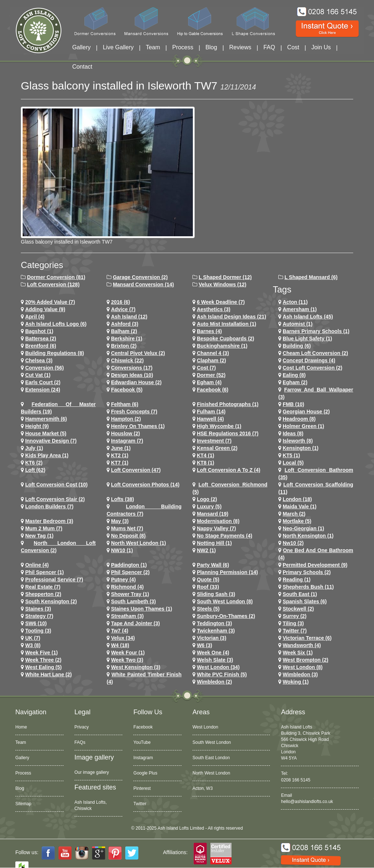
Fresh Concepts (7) (134, 412)
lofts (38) (123, 499)
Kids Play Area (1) (47, 455)
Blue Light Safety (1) (307, 339)
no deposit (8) (128, 536)
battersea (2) (41, 339)
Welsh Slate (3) (215, 660)
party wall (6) (213, 565)
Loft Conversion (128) (53, 284)
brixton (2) (124, 346)
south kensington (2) (51, 601)
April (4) (35, 317)
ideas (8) (293, 433)
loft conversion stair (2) (55, 499)
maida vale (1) (300, 506)
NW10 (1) (122, 550)
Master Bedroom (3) (49, 521)
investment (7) (214, 441)
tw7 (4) (120, 631)
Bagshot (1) (39, 331)
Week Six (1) (298, 653)
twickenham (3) (216, 631)
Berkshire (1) (127, 339)
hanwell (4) (210, 419)
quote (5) (208, 580)
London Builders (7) (49, 506)
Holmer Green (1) (304, 426)
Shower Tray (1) (130, 594)
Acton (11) (295, 302)
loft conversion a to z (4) (229, 470)
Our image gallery (92, 772)
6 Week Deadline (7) (221, 302)
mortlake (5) (297, 521)
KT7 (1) (120, 463)
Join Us (321, 47)
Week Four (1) (128, 653)
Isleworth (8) (298, 441)
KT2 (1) (120, 455)
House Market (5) (46, 433)
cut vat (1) (38, 375)
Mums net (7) (127, 528)
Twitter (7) (295, 631)
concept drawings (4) (309, 360)
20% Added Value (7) (50, 302)
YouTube (142, 742)
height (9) (37, 426)
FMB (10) (293, 404)
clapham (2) (211, 360)
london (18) (297, 499)
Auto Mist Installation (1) (227, 324)
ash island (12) (129, 317)
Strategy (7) (39, 616)
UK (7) (33, 638)
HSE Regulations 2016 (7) (228, 433)
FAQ (269, 47)
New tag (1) (39, 536)
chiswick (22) (127, 360)
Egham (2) (295, 382)
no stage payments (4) (225, 536)
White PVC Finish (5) (222, 674)
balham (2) (124, 331)
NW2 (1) (206, 550)
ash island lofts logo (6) (56, 324)
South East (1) (300, 594)
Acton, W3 (203, 788)
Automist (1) (298, 324)
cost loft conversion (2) (312, 368)
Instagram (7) (127, 441)
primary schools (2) (307, 572)
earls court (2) (43, 382)
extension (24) (43, 390)
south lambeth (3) (133, 601)
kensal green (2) (217, 448)
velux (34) (123, 638)
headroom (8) (299, 419)
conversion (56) (45, 368)
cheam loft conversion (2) (315, 353)
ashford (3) (125, 324)
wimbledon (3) (300, 674)
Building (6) (297, 346)
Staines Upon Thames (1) (142, 609)
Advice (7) (123, 309)
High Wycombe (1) (219, 426)
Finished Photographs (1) (228, 404)
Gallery (82, 47)
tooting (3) (38, 631)
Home (21, 727)
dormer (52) (211, 375)
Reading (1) (297, 580)
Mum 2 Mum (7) (44, 528)
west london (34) (218, 667)
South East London (211, 758)
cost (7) (206, 368)
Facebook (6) (213, 390)
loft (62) (35, 470)
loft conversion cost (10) (56, 485)
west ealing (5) (43, 667)
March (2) (294, 514)
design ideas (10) (132, 375)
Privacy (82, 727)
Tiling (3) (293, 623)
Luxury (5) (209, 506)
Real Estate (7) (43, 587)
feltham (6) (125, 404)
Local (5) (293, 463)
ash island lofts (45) (308, 317)
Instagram (143, 758)
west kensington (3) (136, 667)
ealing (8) (294, 375)
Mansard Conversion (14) (143, 284)
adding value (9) (45, 309)
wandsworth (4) (302, 645)
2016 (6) (121, 302)
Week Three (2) (43, 660)
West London (205, 727)
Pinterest (142, 788)
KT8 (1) (205, 463)
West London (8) (303, 667)
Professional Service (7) (54, 580)
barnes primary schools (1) (316, 331)
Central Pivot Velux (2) (138, 353)
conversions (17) (132, 368)
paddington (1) (129, 565)
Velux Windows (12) (223, 284)
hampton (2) (126, 419)
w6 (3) (205, 645)
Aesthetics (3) (214, 309)
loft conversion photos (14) (145, 485)
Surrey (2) (295, 616)
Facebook (143, 727)
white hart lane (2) (49, 674)
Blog (211, 47)
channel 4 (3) (213, 353)
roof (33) (208, 587)
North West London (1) (139, 543)
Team (153, 47)
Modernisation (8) (218, 521)
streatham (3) (127, 616)
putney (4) (123, 580)
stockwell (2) (298, 609)
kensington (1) (301, 448)
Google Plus (145, 773)
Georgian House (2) (306, 412)
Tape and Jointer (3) (136, 623)
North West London (211, 773)
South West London (212, 742)
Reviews (240, 47)
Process (183, 47)
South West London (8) (225, 601)
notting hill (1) (214, 543)
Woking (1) (296, 682)
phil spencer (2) (130, 572)
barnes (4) (209, 331)
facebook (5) (127, 390)
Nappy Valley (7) (216, 528)
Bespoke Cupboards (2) (226, 339)
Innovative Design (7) (51, 441)
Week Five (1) (41, 653)
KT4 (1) (205, 455)
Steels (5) (208, 609)
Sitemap (23, 804)
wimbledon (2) (214, 682)
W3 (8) (33, 645)
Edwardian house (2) (136, 382)
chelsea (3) (39, 360)
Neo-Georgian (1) (304, 528)
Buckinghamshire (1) (222, 346)
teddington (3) (214, 623)
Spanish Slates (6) (305, 601)
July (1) (34, 448)
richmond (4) (127, 587)
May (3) (120, 521)
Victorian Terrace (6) (307, 638)
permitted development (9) (315, 565)
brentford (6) (41, 346)
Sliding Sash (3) (216, 594)
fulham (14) (211, 412)
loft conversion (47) (136, 470)
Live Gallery (118, 47)
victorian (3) (212, 638)
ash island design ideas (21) (232, 317)
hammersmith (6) (46, 419)
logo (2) (207, 499)
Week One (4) (213, 653)
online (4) (37, 565)
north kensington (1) (308, 536)
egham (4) (209, 382)
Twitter (140, 804)
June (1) (121, 448)
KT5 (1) (291, 455)
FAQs (80, 742)
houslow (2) (125, 433)
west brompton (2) (306, 660)
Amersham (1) (300, 309)
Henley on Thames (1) (138, 426)
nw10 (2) (293, 543)
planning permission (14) (227, 572)
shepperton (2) (43, 594)
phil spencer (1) (45, 572)
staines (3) (38, 609)
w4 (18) (120, 645)
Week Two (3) (127, 660)
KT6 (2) (34, 463)
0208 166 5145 (295, 780)
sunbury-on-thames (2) (226, 616)
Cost (293, 47)
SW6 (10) (36, 623)
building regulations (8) (55, 353)
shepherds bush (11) (308, 587)
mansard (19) (213, 514)
